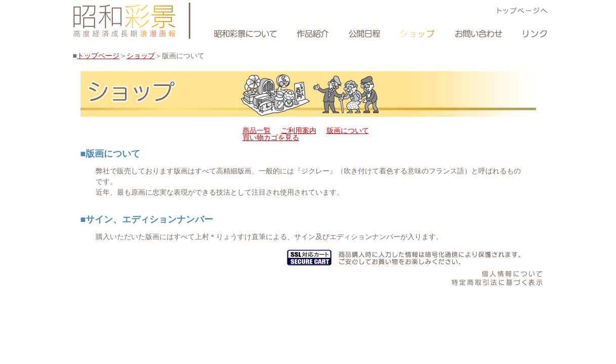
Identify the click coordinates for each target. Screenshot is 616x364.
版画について (348, 130)
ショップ (141, 56)
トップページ (98, 56)
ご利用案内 (299, 130)
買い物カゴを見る (271, 138)
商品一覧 (257, 130)
